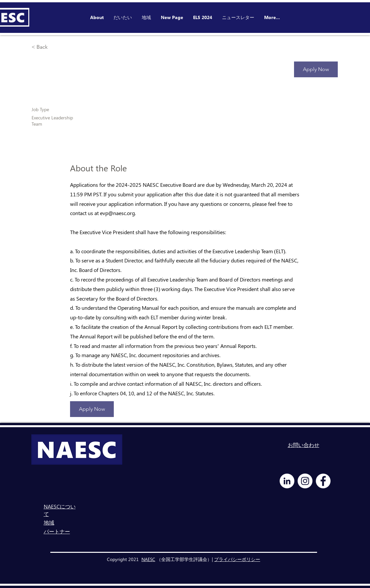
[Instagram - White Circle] (305, 481)
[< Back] (55, 47)
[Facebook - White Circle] (323, 481)
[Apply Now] (316, 69)
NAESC (148, 559)
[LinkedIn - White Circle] (287, 481)
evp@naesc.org (117, 213)
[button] (203, 17)
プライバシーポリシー (237, 559)
